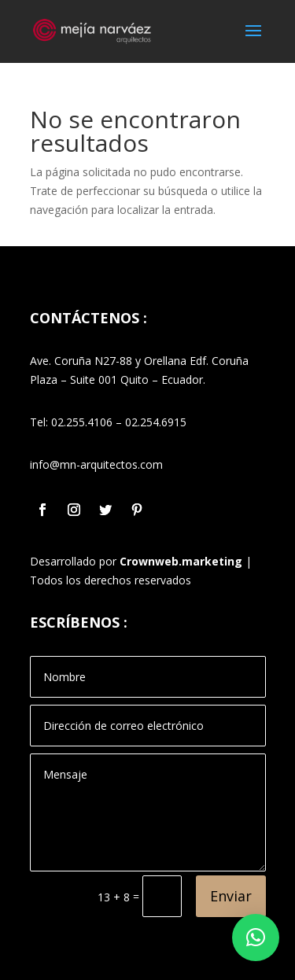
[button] (256, 938)
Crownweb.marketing (181, 561)
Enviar (231, 896)
